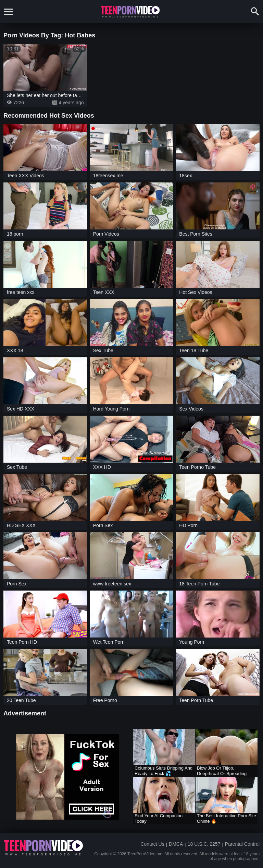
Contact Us (152, 844)
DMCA (176, 844)
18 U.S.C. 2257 (204, 844)
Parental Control (242, 844)
